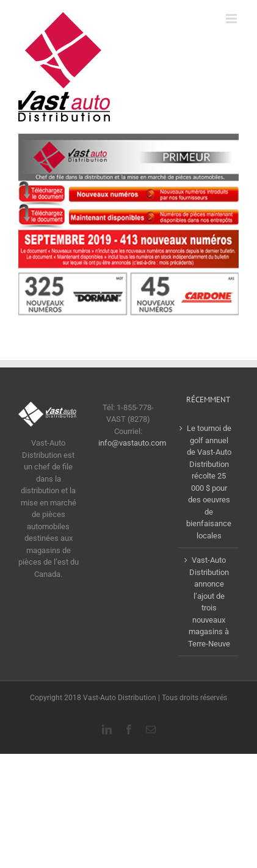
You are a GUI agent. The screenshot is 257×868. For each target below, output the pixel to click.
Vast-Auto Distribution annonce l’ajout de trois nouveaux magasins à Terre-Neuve (209, 602)
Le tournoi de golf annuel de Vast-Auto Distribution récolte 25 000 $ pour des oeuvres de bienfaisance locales (209, 482)
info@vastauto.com (132, 443)
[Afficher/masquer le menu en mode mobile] (232, 19)
